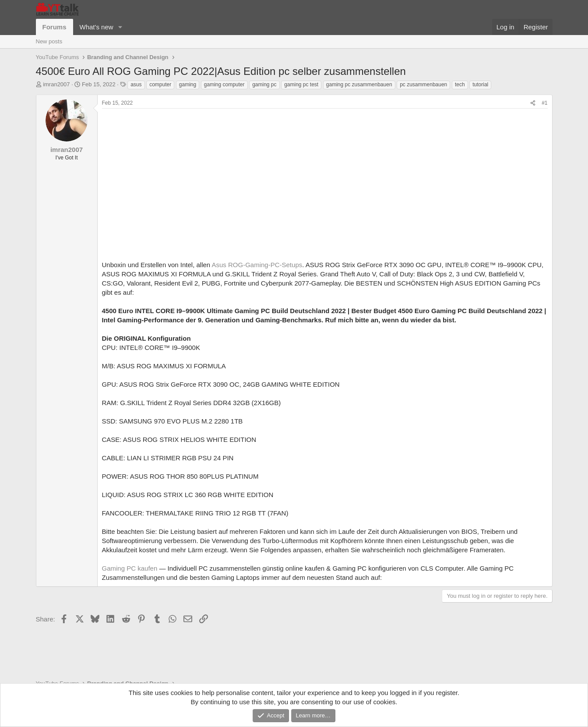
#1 (544, 103)
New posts (49, 41)
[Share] (533, 103)
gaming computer (224, 85)
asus (136, 85)
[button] (120, 27)
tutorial (480, 85)
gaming (188, 85)
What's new (97, 27)
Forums (55, 27)
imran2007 (56, 84)
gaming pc (264, 85)
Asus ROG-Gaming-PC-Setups (257, 265)
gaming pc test (301, 85)
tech (460, 85)
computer (160, 85)
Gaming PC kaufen (130, 568)
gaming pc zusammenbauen (359, 85)
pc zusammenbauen (423, 85)
